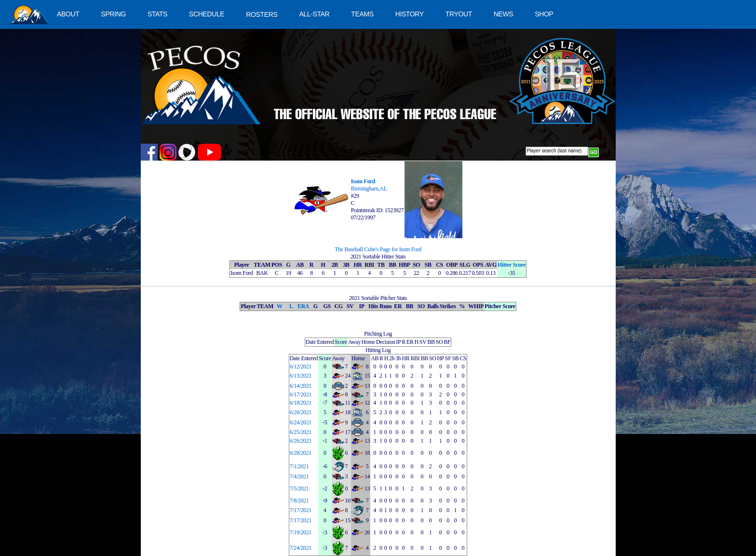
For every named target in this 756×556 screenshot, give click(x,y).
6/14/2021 (301, 386)
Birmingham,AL (369, 189)
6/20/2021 (301, 412)
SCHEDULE (207, 14)
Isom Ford (363, 181)
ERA (303, 306)
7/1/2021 (299, 466)
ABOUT (68, 14)
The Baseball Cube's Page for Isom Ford (378, 249)
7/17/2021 (301, 510)
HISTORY (410, 14)
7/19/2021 (301, 532)
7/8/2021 (299, 501)
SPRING (113, 14)
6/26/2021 (301, 441)
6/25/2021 (301, 432)
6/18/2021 (301, 403)
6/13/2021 (301, 376)
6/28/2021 (301, 453)
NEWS (504, 14)
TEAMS (362, 14)
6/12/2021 (301, 366)
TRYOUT (459, 14)
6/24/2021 (301, 422)
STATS (157, 14)
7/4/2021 (299, 476)
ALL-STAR (314, 14)
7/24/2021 (301, 548)
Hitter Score (512, 265)
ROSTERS (262, 14)
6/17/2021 (301, 394)
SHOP (544, 14)
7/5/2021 (299, 488)
